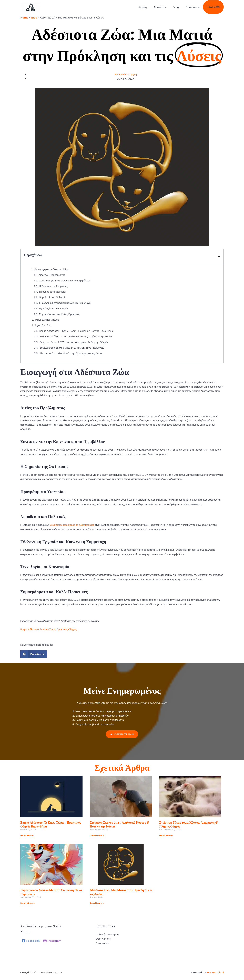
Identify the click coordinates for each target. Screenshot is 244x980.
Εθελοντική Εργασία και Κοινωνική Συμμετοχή (65, 303)
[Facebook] (31, 938)
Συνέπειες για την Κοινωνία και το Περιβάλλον (65, 281)
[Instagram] (53, 938)
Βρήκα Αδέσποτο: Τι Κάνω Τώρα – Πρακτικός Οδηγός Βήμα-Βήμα (76, 331)
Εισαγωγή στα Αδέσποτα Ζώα (51, 269)
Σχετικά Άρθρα (43, 325)
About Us (165, 7)
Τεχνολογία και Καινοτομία (53, 309)
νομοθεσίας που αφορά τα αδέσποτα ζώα (73, 525)
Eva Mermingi (215, 970)
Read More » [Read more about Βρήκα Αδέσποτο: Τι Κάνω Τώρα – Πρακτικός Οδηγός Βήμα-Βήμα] (27, 834)
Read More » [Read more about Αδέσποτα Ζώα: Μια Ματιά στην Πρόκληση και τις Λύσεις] (97, 901)
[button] (219, 257)
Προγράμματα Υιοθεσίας (53, 292)
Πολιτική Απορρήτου (107, 932)
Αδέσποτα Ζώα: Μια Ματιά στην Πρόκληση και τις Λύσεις (71, 353)
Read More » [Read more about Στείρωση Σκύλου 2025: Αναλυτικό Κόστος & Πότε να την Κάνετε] (97, 834)
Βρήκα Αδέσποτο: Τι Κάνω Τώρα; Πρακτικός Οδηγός (50, 629)
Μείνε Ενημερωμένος (47, 320)
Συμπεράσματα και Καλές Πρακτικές (59, 314)
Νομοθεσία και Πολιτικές (53, 297)
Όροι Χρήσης (103, 936)
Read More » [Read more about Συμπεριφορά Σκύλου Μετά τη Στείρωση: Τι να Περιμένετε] (27, 901)
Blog (180, 7)
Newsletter (214, 7)
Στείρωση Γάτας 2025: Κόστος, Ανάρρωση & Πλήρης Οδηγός (74, 342)
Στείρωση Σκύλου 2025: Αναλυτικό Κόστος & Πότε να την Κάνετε (76, 337)
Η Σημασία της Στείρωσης (53, 286)
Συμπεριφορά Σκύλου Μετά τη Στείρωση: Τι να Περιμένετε (72, 348)
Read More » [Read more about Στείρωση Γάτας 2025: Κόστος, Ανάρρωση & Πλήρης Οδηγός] (166, 834)
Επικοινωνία (195, 7)
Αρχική (150, 7)
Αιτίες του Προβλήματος (52, 275)
